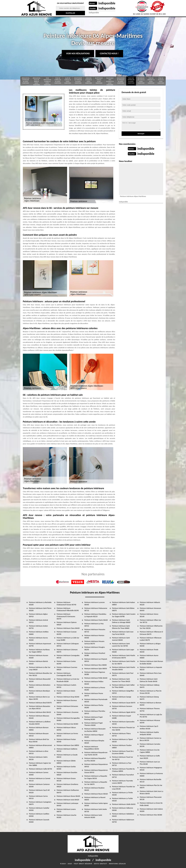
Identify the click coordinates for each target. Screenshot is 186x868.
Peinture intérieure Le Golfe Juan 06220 (150, 757)
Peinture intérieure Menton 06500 (94, 637)
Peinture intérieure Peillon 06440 (94, 683)
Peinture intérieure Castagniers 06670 (40, 803)
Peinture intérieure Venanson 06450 (150, 609)
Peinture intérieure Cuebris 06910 (66, 686)
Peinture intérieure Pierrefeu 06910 (95, 712)
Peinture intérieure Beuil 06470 (40, 703)
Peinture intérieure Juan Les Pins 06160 (150, 763)
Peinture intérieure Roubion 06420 (94, 789)
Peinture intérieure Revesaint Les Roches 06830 (95, 730)
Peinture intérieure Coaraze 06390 (67, 633)
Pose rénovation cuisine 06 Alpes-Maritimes (47, 81)
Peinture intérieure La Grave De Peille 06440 (151, 804)
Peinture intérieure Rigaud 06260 (94, 736)
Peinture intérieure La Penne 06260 (95, 689)
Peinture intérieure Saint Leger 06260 (123, 651)
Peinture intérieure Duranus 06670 (67, 702)
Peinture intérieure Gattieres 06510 (67, 750)
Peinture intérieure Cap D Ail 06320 (39, 791)
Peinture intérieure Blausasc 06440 (39, 717)
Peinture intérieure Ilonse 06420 (68, 796)
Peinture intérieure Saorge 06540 (122, 698)
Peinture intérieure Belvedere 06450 (40, 686)
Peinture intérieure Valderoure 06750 (123, 821)
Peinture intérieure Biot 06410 (40, 712)
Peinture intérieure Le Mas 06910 (94, 625)
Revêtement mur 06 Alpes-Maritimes (99, 81)
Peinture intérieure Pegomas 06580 (95, 673)
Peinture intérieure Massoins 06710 (95, 631)
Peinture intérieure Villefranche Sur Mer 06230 (151, 627)
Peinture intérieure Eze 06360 (67, 724)
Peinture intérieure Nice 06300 (151, 815)
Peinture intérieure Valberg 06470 (150, 686)
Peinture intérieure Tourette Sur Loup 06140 (124, 788)
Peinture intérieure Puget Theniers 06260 (93, 724)
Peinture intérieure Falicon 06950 (66, 729)
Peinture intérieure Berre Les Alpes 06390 (39, 698)
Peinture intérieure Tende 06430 (149, 651)
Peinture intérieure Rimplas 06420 (94, 742)
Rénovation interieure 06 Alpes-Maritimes (26, 81)
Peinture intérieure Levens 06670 (66, 810)
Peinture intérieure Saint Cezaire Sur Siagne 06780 (124, 615)
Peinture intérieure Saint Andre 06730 (96, 810)
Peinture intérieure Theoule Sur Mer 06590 (123, 729)
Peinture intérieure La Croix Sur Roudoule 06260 (68, 680)
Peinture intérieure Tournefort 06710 (123, 776)
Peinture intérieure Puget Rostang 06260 (93, 718)
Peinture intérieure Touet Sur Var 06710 (123, 758)
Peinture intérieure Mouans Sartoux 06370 (94, 642)
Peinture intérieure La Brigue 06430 (150, 645)
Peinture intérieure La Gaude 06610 (67, 756)
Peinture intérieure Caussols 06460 (39, 821)
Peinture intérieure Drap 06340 (68, 697)
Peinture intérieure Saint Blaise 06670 (123, 609)
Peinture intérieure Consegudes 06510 (68, 657)
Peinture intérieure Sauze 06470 (124, 703)
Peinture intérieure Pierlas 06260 (94, 706)
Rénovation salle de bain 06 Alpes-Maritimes (36, 81)
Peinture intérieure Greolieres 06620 (67, 785)
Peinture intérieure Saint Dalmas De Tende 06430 (149, 680)
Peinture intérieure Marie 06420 (96, 620)
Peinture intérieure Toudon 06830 (122, 746)
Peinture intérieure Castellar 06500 (39, 809)
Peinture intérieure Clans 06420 (68, 628)
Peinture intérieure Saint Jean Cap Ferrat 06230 (123, 633)
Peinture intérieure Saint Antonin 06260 (93, 816)
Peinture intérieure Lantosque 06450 (67, 804)
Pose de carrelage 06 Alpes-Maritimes (58, 81)
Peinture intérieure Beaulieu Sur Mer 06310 (41, 674)
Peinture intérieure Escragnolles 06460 (68, 719)
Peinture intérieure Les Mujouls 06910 (96, 660)
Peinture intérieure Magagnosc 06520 (151, 769)
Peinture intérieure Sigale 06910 (124, 712)
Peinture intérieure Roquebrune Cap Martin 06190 (96, 754)
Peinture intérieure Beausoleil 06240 (40, 680)
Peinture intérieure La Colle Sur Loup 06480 (68, 639)
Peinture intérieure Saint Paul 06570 (123, 674)
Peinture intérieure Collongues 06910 (68, 645)
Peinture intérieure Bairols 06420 (38, 662)
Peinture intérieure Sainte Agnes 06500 (96, 804)
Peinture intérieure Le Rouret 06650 (95, 799)
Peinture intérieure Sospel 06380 (122, 717)
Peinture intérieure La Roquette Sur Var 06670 (96, 783)
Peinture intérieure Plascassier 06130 (151, 798)
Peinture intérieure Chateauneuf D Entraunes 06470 (66, 616)
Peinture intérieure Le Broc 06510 (39, 752)
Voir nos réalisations (78, 53)
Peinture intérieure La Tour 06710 (122, 764)
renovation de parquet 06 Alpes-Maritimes (121, 81)
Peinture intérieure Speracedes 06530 (123, 723)
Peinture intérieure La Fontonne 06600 (151, 775)
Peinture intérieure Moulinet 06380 (95, 654)
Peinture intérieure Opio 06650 (96, 669)
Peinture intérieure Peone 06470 (94, 695)
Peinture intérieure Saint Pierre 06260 (40, 609)
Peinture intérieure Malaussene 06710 (96, 609)
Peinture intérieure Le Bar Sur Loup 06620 (40, 668)
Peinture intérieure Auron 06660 (149, 657)
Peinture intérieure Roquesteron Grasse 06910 (96, 771)
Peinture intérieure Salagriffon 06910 (123, 692)
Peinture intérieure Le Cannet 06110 (40, 780)
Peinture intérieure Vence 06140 (149, 615)
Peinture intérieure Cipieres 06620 (67, 624)
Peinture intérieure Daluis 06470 (66, 692)
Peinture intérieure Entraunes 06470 (67, 707)
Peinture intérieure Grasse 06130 (66, 780)
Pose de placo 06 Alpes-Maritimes (161, 81)
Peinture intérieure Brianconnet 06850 (40, 746)
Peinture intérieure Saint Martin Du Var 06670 (124, 662)
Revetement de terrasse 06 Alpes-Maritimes (78, 81)
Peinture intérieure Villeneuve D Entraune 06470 (151, 633)
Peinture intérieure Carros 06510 (38, 797)
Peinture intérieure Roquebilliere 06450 (92, 748)
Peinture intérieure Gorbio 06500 (66, 768)
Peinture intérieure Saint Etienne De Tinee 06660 (121, 627)
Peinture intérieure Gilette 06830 (66, 762)
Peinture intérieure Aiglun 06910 (38, 615)
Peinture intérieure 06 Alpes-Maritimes (131, 81)
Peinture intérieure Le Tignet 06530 (122, 740)
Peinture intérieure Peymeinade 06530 (96, 701)
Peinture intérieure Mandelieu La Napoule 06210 (95, 615)
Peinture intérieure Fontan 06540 (66, 740)
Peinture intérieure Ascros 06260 (38, 639)
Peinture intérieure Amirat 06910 (38, 621)
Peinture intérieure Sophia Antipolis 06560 (149, 733)
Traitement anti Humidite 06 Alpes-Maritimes (110, 81)
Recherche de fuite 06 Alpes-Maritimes (141, 81)
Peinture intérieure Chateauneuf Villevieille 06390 (68, 609)
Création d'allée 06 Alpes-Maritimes (89, 81)
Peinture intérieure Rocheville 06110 (151, 781)
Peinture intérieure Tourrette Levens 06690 (123, 782)
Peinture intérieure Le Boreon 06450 (151, 704)
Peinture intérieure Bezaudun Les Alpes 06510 (40, 707)
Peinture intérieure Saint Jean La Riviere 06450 (151, 792)
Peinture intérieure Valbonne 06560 (123, 809)
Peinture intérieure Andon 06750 (38, 627)
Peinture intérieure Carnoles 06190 (150, 745)
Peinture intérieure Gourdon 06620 (67, 774)
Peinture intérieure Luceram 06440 (94, 604)
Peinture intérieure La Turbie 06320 (122, 800)
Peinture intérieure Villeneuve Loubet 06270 (151, 639)
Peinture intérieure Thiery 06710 (121, 735)
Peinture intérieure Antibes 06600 (39, 633)
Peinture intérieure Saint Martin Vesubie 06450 (124, 668)
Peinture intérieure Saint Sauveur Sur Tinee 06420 (121, 680)
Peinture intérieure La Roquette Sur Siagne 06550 (96, 777)
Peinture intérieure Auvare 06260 (39, 657)
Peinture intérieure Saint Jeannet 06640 (121, 639)
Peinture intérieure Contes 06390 (66, 662)
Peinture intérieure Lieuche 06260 (66, 816)
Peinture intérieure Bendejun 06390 (39, 692)
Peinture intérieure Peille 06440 (96, 678)
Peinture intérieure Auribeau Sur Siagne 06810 (39, 651)
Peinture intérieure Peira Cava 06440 (151, 674)
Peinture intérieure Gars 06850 (68, 745)
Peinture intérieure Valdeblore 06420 (123, 815)
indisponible (107, 3)
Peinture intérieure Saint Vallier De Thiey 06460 (123, 686)
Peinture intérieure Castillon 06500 (39, 815)
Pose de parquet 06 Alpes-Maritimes (151, 81)
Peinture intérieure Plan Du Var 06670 (151, 786)
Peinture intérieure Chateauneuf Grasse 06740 (66, 604)
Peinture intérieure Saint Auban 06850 (124, 604)
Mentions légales (117, 864)
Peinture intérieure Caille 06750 (40, 769)
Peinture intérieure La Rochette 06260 (40, 604)
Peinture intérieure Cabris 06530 (38, 758)
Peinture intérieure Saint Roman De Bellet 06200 (151, 662)
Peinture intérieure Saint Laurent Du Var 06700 (121, 645)
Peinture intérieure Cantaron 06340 (39, 785)
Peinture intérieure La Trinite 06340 (122, 794)
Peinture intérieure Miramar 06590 (150, 722)
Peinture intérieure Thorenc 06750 (150, 710)
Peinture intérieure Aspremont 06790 (40, 645)
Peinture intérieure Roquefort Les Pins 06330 (95, 759)
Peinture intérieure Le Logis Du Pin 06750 (151, 716)
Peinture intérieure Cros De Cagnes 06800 (150, 751)
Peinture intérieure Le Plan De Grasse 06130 (151, 692)
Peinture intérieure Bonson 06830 (39, 729)
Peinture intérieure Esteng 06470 (149, 698)
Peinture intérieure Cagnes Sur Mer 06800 (40, 764)
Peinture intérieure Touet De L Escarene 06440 (123, 752)
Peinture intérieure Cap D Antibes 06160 (149, 727)
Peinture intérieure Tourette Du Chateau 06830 (123, 770)
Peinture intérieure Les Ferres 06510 (67, 735)
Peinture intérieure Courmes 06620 (67, 668)
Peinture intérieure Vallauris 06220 (150, 604)
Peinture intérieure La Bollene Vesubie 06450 (40, 723)
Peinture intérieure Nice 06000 (95, 665)
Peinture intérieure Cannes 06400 (39, 774)
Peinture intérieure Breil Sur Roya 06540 (39, 740)
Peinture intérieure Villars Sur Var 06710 (150, 621)
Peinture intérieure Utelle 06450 (124, 804)
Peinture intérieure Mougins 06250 (95, 648)
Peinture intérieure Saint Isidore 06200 (151, 810)
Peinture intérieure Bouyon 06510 (39, 735)
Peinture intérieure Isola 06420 (68, 800)
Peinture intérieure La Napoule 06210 (151, 668)
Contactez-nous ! (109, 53)
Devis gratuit (101, 864)
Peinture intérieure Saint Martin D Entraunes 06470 (124, 657)
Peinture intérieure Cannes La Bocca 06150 (151, 739)
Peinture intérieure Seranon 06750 (122, 707)
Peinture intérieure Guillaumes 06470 (68, 791)
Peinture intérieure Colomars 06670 (67, 651)
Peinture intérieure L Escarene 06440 (67, 713)
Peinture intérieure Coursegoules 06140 (64, 674)
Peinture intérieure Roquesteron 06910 (96, 765)
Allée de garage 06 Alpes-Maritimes (68, 81)
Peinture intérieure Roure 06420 (96, 794)
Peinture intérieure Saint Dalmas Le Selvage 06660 (121, 621)
